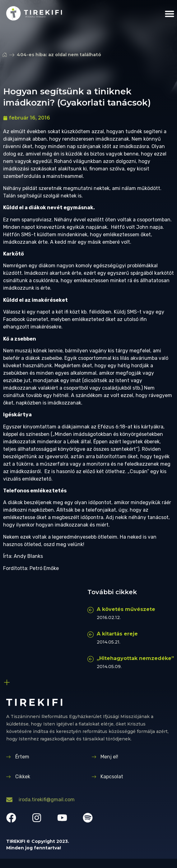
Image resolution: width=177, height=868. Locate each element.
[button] (170, 14)
